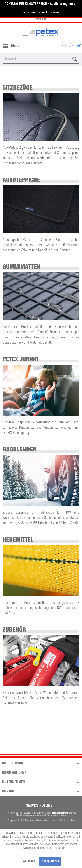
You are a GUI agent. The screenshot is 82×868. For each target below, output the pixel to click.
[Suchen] (75, 59)
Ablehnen (29, 861)
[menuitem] (11, 45)
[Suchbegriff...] (41, 59)
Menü (11, 45)
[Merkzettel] (64, 45)
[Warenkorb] (78, 45)
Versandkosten (60, 813)
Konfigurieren (50, 861)
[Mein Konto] (71, 45)
